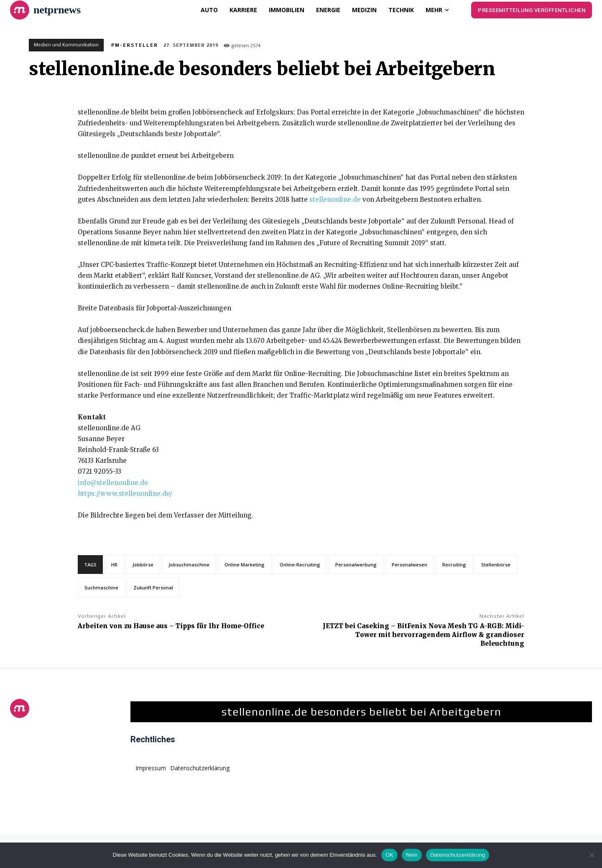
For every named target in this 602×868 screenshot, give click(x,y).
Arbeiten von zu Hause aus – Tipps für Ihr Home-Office (171, 626)
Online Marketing (245, 565)
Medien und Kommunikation (66, 45)
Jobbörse (143, 565)
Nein (412, 855)
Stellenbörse (496, 565)
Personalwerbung (356, 565)
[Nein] (592, 855)
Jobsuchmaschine (189, 565)
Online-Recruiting (300, 565)
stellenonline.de (335, 199)
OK (389, 855)
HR (114, 565)
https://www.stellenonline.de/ (125, 494)
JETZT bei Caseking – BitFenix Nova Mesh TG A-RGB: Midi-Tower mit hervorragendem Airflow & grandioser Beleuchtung (423, 635)
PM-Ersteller (135, 45)
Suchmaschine (101, 588)
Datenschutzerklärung (458, 855)
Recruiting (454, 565)
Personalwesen (409, 565)
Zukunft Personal (153, 588)
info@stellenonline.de (113, 483)
